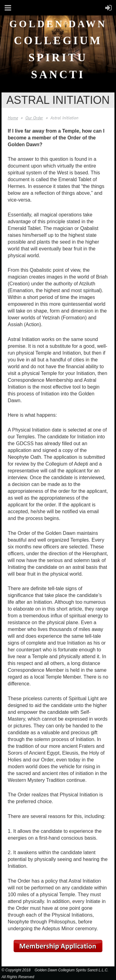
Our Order (34, 118)
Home (13, 118)
